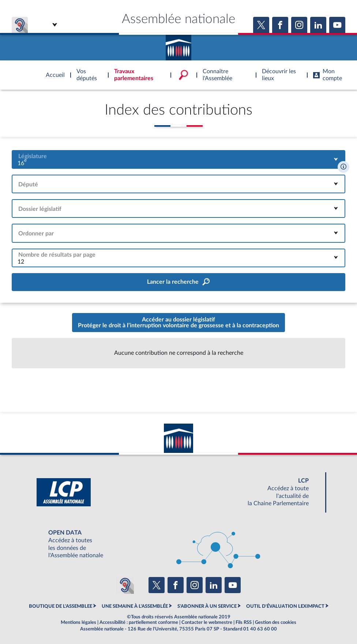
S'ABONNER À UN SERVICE (207, 606)
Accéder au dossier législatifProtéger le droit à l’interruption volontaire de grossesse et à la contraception (178, 323)
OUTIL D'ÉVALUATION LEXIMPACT (285, 606)
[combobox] (178, 159)
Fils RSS (244, 622)
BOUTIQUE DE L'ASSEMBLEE (61, 606)
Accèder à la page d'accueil (178, 45)
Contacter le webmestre (207, 622)
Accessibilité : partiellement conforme (139, 622)
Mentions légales (78, 622)
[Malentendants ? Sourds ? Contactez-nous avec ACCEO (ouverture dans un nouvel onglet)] (125, 585)
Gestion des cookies (276, 622)
